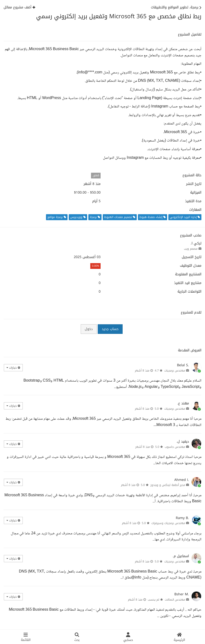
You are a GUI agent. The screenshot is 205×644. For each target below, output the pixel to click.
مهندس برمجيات (175, 371)
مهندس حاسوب (175, 447)
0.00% (96, 266)
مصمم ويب (191, 249)
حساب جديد (110, 329)
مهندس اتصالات (175, 600)
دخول (89, 329)
